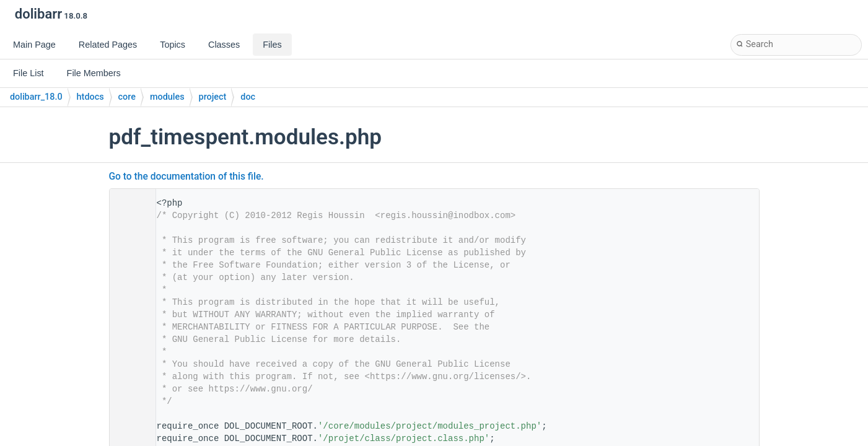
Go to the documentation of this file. (186, 177)
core (127, 97)
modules (167, 97)
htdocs (90, 97)
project (213, 97)
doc (248, 97)
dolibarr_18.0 (36, 97)
